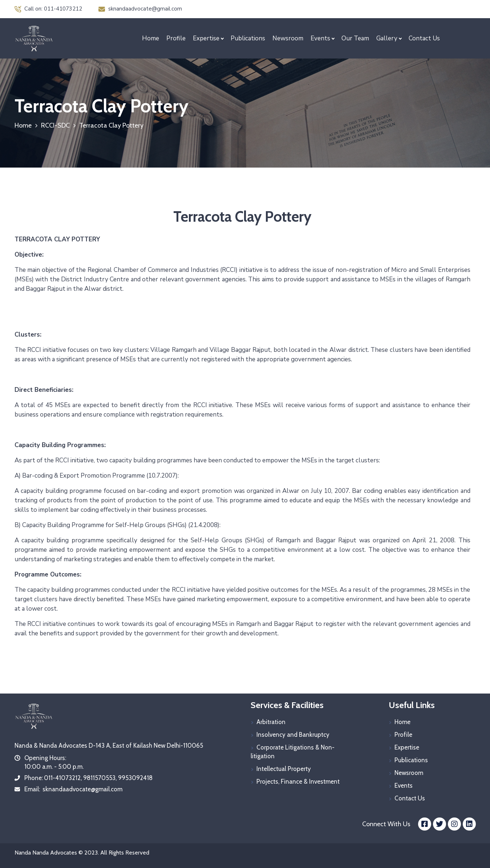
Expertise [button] (206, 38)
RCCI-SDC (55, 125)
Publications (248, 38)
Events (404, 785)
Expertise (407, 747)
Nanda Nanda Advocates (46, 853)
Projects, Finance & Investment (298, 781)
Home (151, 38)
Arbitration (271, 722)
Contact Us (424, 38)
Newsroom (288, 38)
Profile (176, 38)
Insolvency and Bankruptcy (293, 735)
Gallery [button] (387, 38)
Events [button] (320, 38)
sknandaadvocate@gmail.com (140, 9)
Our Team (355, 38)
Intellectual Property (284, 769)
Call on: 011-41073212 (48, 9)
